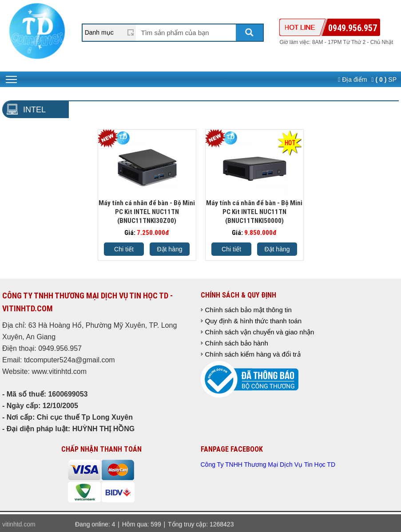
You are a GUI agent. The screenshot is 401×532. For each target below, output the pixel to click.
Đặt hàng (169, 249)
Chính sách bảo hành (237, 343)
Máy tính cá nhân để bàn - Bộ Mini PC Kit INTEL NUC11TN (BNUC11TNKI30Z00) (147, 212)
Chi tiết (124, 249)
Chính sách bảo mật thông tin (248, 310)
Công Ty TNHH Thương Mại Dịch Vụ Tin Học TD (268, 465)
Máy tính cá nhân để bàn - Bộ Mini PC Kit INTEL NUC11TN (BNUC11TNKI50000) (254, 212)
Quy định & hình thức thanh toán (253, 321)
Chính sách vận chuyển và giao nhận (260, 332)
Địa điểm (352, 79)
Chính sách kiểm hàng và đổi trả (253, 354)
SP (384, 79)
